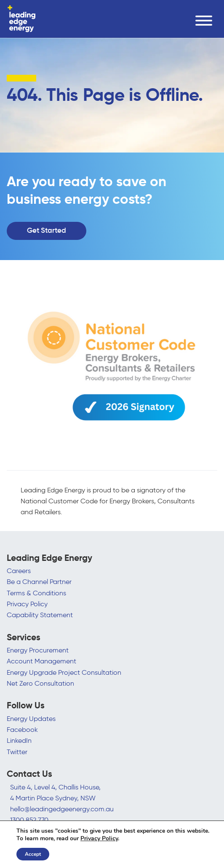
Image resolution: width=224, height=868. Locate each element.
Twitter (17, 752)
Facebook (22, 729)
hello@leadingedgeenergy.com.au (62, 809)
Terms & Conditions (36, 593)
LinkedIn (19, 740)
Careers (19, 571)
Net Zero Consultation (40, 683)
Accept (33, 854)
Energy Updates (31, 718)
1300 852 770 (29, 820)
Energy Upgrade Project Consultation (64, 672)
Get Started (47, 231)
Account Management (41, 661)
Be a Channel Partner (39, 581)
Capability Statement (40, 615)
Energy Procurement (38, 650)
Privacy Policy (27, 604)
